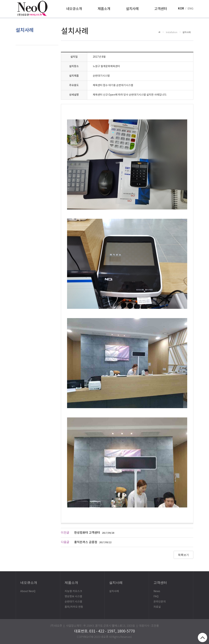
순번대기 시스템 (73, 602)
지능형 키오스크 (73, 591)
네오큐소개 (74, 9)
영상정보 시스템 (73, 597)
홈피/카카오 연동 (74, 607)
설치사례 (132, 9)
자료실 (157, 607)
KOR (181, 9)
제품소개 (104, 9)
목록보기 (183, 555)
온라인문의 (160, 602)
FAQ (156, 597)
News (157, 591)
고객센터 (161, 9)
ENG (190, 9)
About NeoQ (28, 591)
